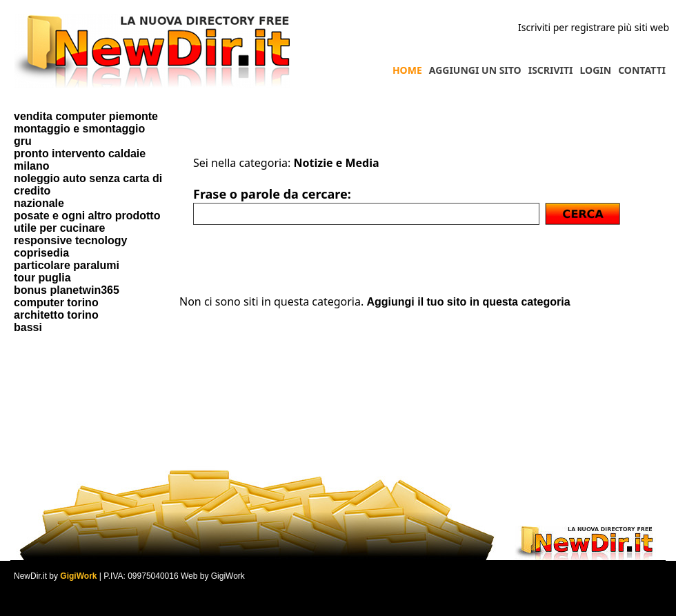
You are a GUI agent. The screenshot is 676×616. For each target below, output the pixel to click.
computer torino (56, 302)
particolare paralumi (67, 265)
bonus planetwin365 (67, 290)
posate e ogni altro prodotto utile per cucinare (87, 222)
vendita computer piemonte (86, 116)
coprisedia (41, 253)
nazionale (39, 203)
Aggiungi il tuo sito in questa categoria (468, 302)
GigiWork (78, 576)
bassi (28, 327)
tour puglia (42, 278)
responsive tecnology (71, 240)
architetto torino (56, 315)
